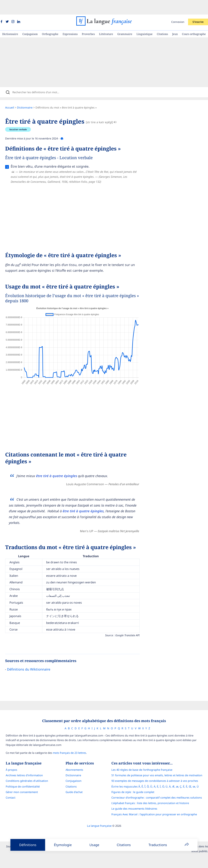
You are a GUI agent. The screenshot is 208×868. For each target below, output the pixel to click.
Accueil (13, 96)
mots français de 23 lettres (66, 742)
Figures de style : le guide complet (136, 782)
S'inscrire (198, 7)
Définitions (28, 845)
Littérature (106, 19)
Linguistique (145, 19)
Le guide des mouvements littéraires (138, 798)
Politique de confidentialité (19, 776)
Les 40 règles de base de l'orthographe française (145, 759)
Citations (162, 19)
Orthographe (50, 19)
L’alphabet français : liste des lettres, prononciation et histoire (154, 793)
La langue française (99, 815)
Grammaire (125, 19)
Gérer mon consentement (18, 782)
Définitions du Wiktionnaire (32, 657)
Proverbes (88, 19)
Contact (7, 787)
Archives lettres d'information (21, 765)
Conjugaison (30, 19)
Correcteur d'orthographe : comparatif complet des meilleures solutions (160, 787)
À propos (8, 759)
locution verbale (22, 118)
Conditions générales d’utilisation (24, 770)
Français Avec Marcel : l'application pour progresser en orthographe (157, 804)
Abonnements (74, 759)
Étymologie (63, 845)
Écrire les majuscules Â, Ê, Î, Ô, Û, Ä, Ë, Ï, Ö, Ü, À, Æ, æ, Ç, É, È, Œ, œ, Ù (158, 776)
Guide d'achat (74, 782)
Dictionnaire (10, 19)
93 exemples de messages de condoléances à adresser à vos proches (158, 770)
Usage (94, 845)
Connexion (178, 7)
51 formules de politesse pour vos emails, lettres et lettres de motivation (160, 765)
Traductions (158, 845)
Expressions (70, 19)
